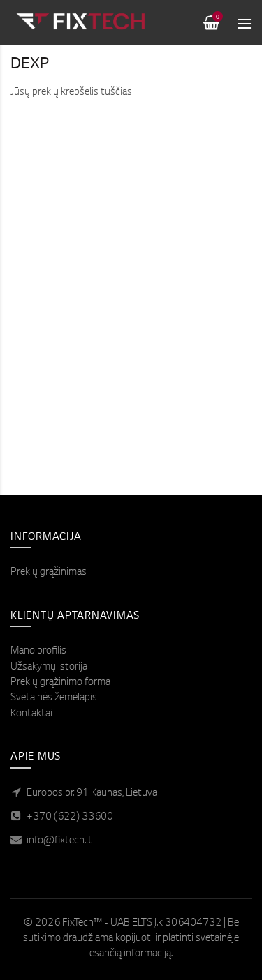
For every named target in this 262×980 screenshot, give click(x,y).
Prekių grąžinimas (49, 573)
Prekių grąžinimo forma (60, 683)
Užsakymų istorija (49, 668)
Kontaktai (31, 714)
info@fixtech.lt (59, 841)
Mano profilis (38, 651)
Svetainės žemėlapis (54, 698)
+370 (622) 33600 (70, 817)
